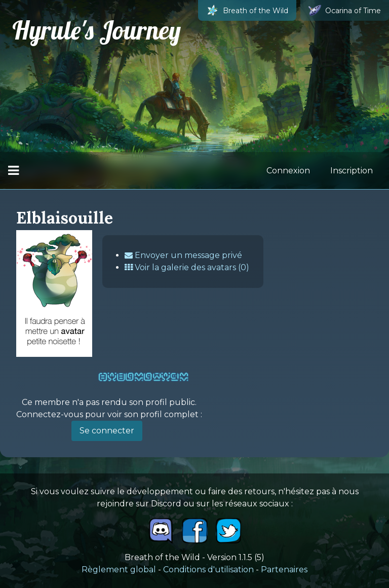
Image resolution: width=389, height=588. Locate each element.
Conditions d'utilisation (208, 569)
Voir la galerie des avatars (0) (187, 267)
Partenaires (284, 569)
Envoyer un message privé (183, 255)
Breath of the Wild (247, 10)
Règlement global (119, 569)
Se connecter (107, 431)
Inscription (352, 171)
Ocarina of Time (345, 10)
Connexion (288, 171)
